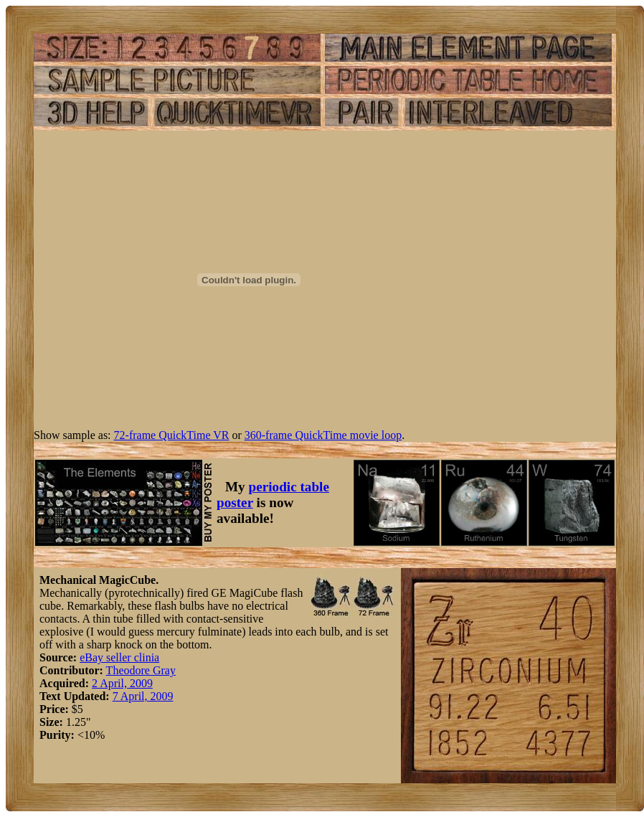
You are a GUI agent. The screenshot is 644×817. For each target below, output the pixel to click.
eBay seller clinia (119, 657)
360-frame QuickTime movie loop (323, 435)
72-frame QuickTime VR (172, 435)
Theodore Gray (141, 670)
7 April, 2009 (143, 696)
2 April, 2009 (122, 683)
